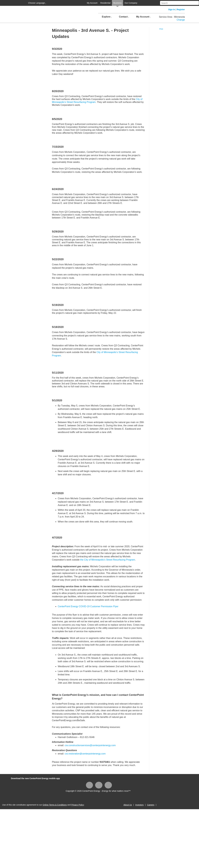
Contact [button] (124, 17)
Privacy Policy (78, 805)
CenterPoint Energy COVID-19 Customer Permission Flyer (88, 606)
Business (118, 3)
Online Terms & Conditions (55, 805)
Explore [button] (107, 17)
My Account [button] (143, 17)
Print (161, 29)
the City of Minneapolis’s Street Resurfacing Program (108, 560)
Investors (139, 805)
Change (181, 20)
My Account (92, 3)
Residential (105, 3)
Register (181, 9)
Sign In (172, 9)
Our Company (131, 3)
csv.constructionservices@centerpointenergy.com (90, 745)
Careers (151, 805)
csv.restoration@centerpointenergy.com (85, 754)
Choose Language (37, 3)
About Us (128, 805)
